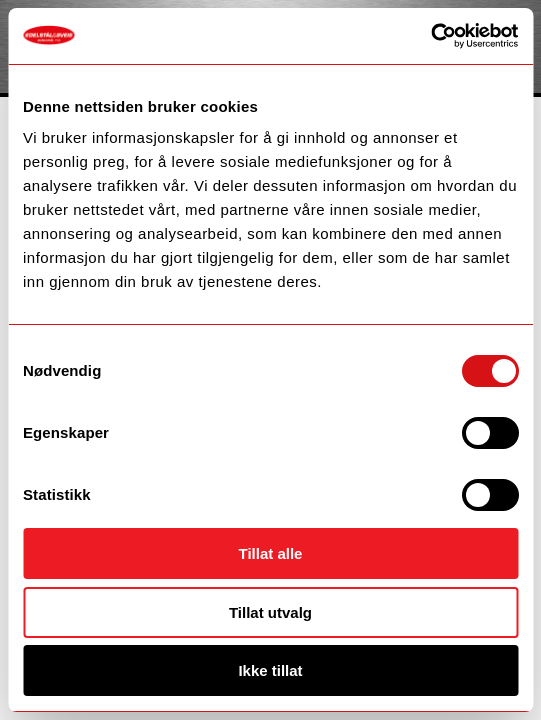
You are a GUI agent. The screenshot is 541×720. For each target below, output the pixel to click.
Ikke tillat (270, 670)
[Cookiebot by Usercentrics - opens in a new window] (430, 36)
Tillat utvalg (270, 612)
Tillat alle (271, 553)
